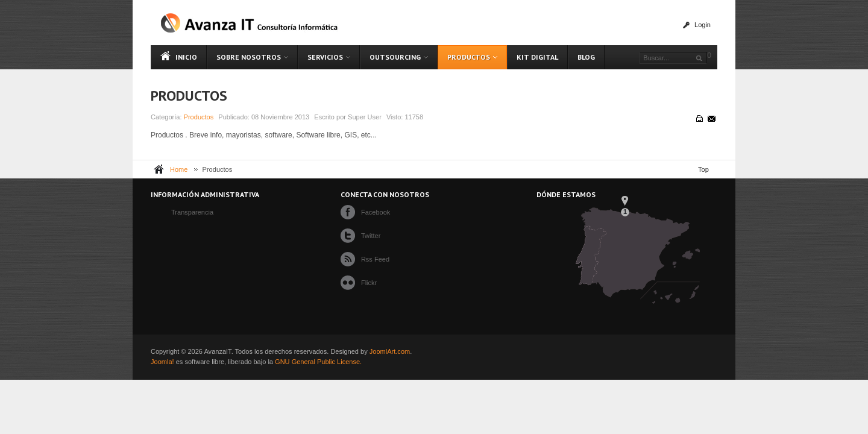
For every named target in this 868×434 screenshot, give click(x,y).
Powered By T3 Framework (694, 357)
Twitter (371, 236)
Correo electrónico (711, 118)
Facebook (376, 212)
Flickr (369, 283)
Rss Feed (375, 259)
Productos (189, 96)
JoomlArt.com (390, 351)
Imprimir (699, 118)
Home (179, 169)
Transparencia (192, 212)
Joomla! (162, 362)
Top (703, 169)
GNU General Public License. (318, 362)
